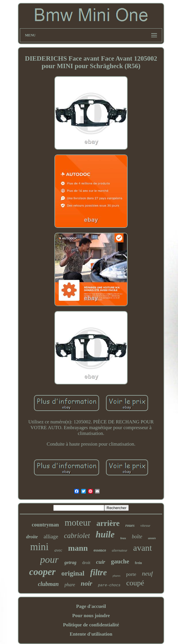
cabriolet (77, 536)
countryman (45, 525)
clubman (48, 584)
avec (58, 550)
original (73, 573)
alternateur (120, 550)
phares (117, 576)
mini (39, 547)
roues (130, 525)
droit (86, 563)
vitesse (145, 525)
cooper (42, 572)
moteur (78, 522)
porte (131, 574)
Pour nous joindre (91, 616)
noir (87, 583)
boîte (137, 537)
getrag (70, 562)
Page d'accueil (91, 606)
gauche (120, 561)
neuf (147, 573)
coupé (135, 583)
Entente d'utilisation (91, 634)
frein (138, 563)
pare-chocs (109, 585)
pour (49, 560)
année (152, 538)
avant (142, 548)
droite (32, 537)
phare (70, 585)
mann (78, 548)
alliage (51, 536)
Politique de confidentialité (91, 625)
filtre (99, 572)
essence (100, 550)
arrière (108, 523)
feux (123, 538)
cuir (101, 562)
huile (105, 534)
